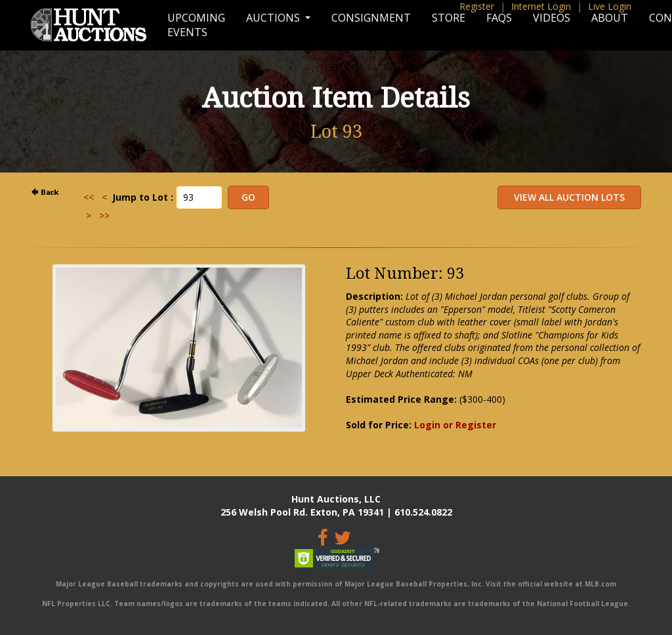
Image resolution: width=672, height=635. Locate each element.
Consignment (371, 18)
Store (449, 18)
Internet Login (541, 6)
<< (89, 197)
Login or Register (455, 425)
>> (104, 215)
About (610, 18)
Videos (552, 18)
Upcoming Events (196, 25)
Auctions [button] (274, 18)
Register (477, 6)
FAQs (499, 18)
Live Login (610, 6)
